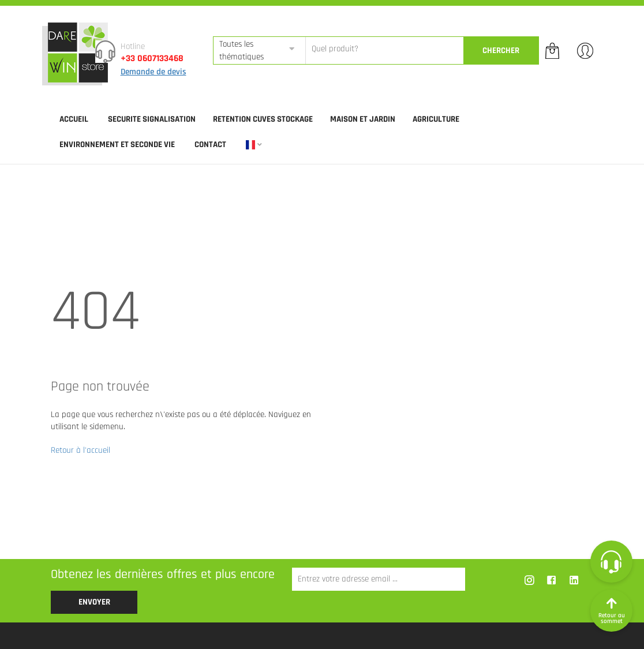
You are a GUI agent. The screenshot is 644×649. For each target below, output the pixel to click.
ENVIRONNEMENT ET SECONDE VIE (117, 145)
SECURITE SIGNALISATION (152, 119)
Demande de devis (153, 72)
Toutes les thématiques (241, 50)
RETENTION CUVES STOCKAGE (263, 119)
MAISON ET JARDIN (363, 119)
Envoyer (94, 602)
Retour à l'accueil (80, 450)
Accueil (74, 119)
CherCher (501, 50)
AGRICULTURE (436, 119)
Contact (210, 145)
